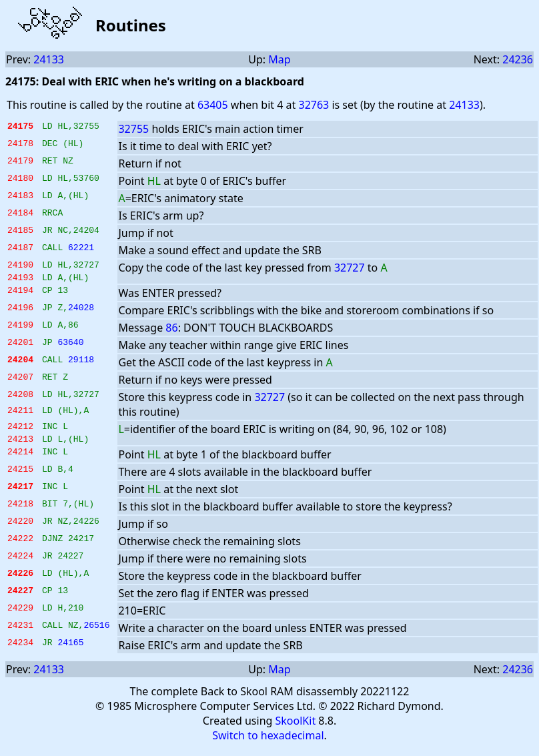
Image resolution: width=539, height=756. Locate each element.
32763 (314, 105)
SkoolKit (296, 729)
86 (171, 332)
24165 (70, 652)
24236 (518, 59)
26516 (96, 635)
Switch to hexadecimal (268, 743)
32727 (350, 268)
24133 (49, 59)
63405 (213, 105)
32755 (133, 129)
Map (279, 59)
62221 (81, 249)
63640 (70, 348)
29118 (81, 365)
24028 (81, 313)
